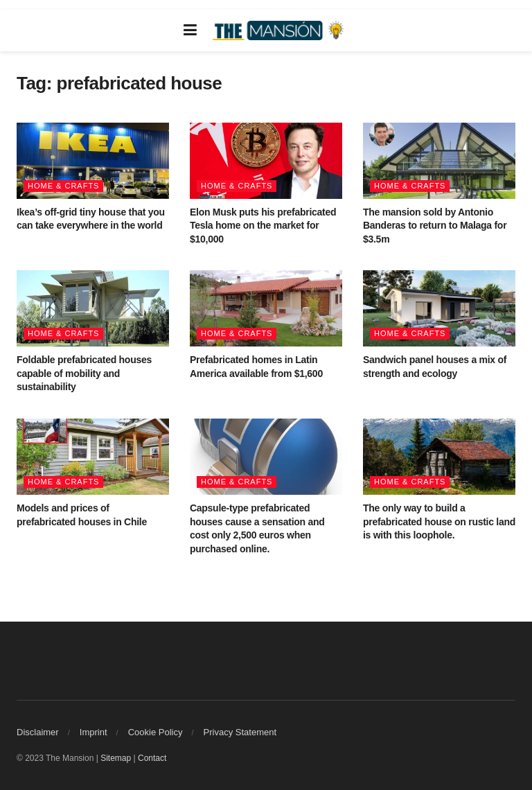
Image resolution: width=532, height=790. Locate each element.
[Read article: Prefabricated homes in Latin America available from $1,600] (266, 308)
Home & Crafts (63, 186)
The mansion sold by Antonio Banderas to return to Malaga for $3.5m (435, 226)
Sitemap (116, 758)
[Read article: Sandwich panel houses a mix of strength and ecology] (439, 308)
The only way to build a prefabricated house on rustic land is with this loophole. (439, 521)
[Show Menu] (190, 30)
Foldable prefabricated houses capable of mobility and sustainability (84, 373)
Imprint (94, 732)
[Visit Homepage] (280, 31)
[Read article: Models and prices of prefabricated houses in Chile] (93, 457)
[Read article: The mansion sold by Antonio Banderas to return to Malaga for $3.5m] (439, 161)
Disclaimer (38, 732)
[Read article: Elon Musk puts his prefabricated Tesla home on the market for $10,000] (266, 161)
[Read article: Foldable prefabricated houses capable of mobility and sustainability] (93, 308)
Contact (152, 758)
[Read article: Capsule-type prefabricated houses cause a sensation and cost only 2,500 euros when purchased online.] (266, 457)
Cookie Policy (156, 732)
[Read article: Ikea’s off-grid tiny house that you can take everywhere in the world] (93, 161)
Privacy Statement (240, 732)
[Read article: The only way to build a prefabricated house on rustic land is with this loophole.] (439, 457)
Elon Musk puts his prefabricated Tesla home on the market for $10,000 (263, 226)
